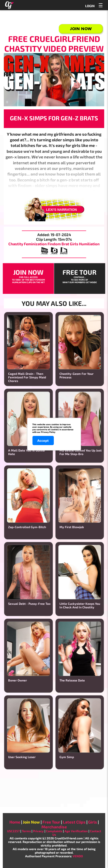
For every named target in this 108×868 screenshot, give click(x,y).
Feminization (35, 244)
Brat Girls (70, 244)
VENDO (78, 856)
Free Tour (51, 822)
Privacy (38, 831)
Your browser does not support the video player (54, 80)
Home (15, 822)
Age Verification (76, 831)
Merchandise (54, 827)
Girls (93, 822)
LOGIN (90, 6)
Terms (26, 831)
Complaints (54, 831)
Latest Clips (74, 822)
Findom (54, 244)
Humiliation (89, 244)
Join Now (81, 29)
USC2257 (13, 831)
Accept (43, 441)
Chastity (16, 244)
